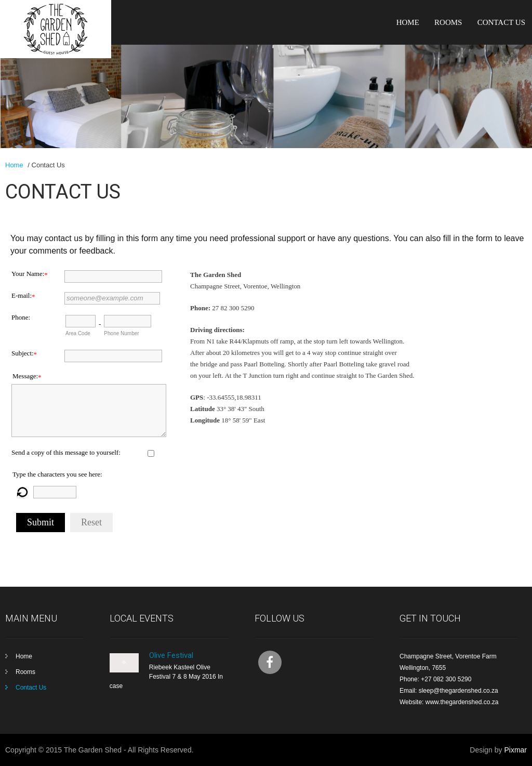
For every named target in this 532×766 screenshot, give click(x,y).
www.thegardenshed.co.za (462, 702)
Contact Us (501, 22)
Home (408, 22)
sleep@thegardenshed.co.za (458, 691)
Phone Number (121, 333)
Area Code (78, 333)
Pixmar (515, 750)
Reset (91, 522)
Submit (41, 522)
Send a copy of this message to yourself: (66, 452)
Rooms (448, 22)
